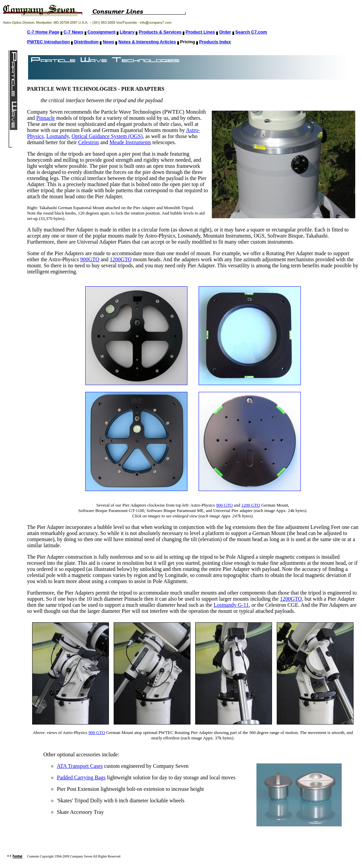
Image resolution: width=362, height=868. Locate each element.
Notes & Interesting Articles (147, 42)
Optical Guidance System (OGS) (107, 136)
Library (127, 32)
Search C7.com (251, 32)
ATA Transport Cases (80, 766)
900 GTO (224, 505)
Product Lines (200, 32)
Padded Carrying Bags (81, 777)
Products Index (215, 42)
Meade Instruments (130, 142)
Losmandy (58, 136)
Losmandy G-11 (231, 605)
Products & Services (160, 32)
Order (225, 32)
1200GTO (121, 259)
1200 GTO (251, 505)
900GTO (90, 259)
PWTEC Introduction (48, 42)
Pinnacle (46, 118)
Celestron (88, 142)
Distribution (86, 42)
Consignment (101, 32)
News (109, 42)
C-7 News (74, 32)
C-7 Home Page (43, 32)
